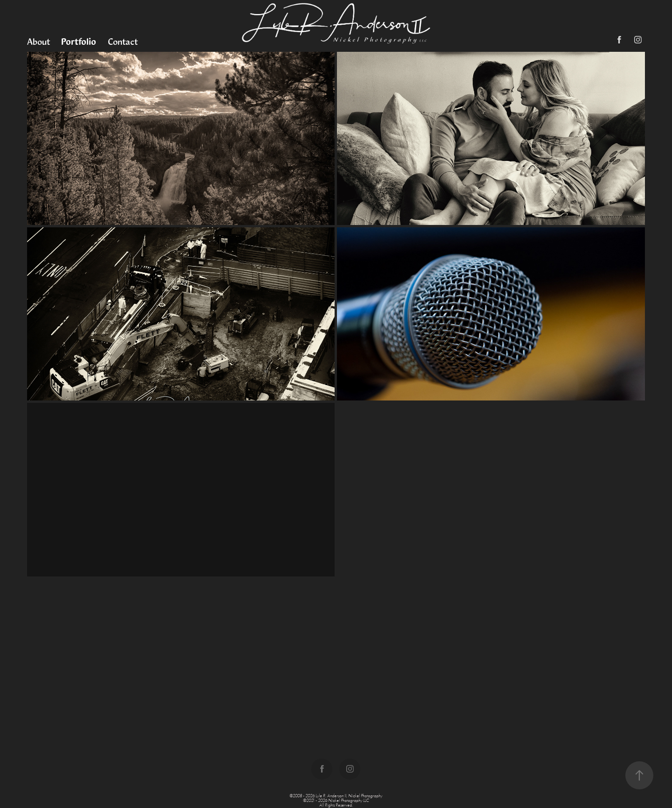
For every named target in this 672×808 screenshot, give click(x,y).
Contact (123, 42)
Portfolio (79, 42)
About (38, 42)
